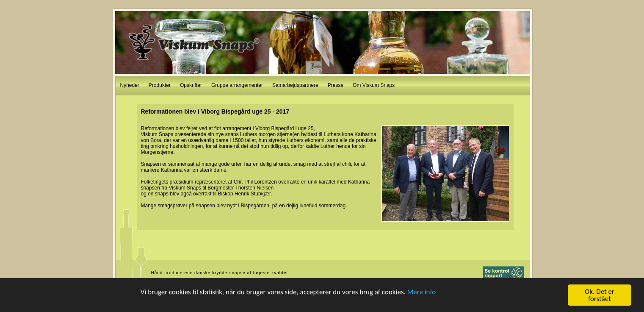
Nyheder (130, 85)
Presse (336, 85)
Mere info (422, 292)
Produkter (160, 85)
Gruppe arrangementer (237, 85)
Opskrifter (191, 85)
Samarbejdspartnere (295, 85)
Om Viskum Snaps (374, 85)
